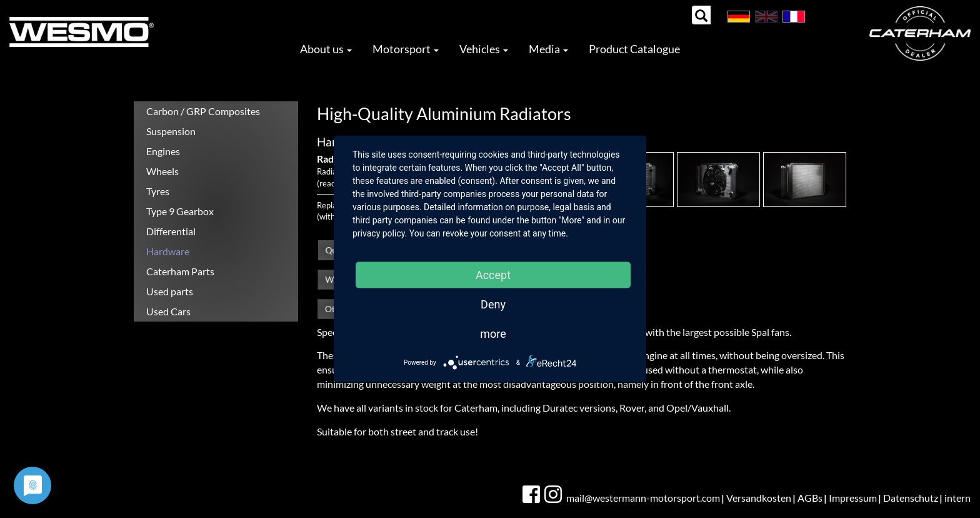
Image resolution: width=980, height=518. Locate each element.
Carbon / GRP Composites (203, 111)
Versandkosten (759, 498)
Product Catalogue (634, 49)
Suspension (171, 131)
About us (326, 49)
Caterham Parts (180, 271)
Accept (493, 275)
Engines (163, 151)
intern (957, 498)
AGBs (810, 498)
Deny (493, 304)
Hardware (168, 251)
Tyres (158, 191)
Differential (171, 231)
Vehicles (484, 49)
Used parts (170, 291)
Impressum (853, 498)
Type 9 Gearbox (180, 211)
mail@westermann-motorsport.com (643, 498)
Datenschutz (911, 498)
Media (548, 49)
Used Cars (168, 311)
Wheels (162, 171)
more (493, 334)
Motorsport (406, 49)
